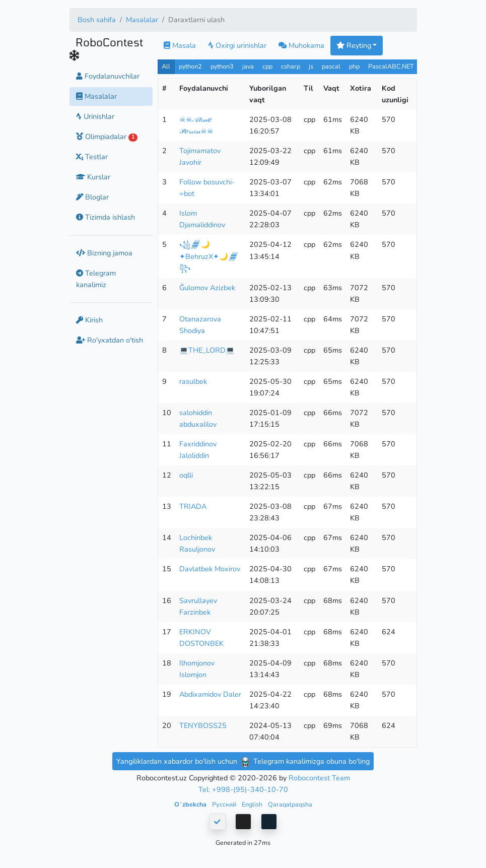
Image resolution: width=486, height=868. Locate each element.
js (312, 66)
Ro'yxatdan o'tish (110, 340)
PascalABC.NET (391, 66)
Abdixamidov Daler (210, 694)
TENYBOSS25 (203, 725)
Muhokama (301, 45)
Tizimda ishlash (106, 217)
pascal (331, 66)
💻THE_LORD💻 (207, 350)
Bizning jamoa (104, 253)
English (253, 804)
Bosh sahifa (97, 20)
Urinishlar (95, 116)
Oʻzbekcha (191, 804)
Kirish (89, 320)
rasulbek (193, 381)
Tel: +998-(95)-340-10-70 (243, 789)
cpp (267, 66)
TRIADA (193, 506)
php (354, 66)
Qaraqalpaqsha (290, 804)
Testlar (92, 157)
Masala (180, 45)
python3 (222, 66)
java (248, 66)
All (166, 66)
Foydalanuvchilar (108, 76)
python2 (190, 66)
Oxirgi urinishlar (237, 45)
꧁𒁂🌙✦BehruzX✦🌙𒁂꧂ (209, 256)
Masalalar (142, 20)
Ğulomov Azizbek (207, 288)
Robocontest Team (319, 778)
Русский (225, 804)
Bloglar (92, 197)
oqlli (186, 475)
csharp (291, 66)
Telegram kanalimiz (96, 279)
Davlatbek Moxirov (210, 569)
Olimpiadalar (107, 137)
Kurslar (93, 177)
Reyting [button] (354, 45)
